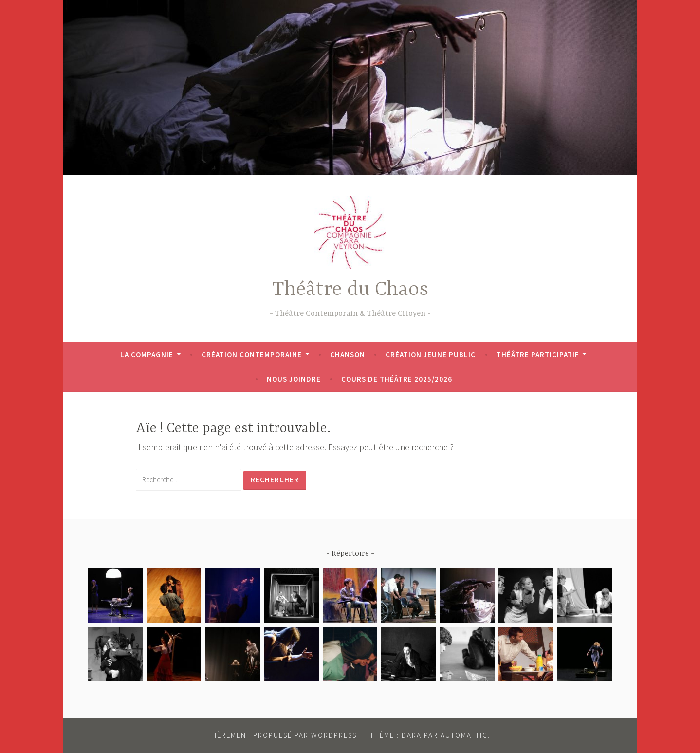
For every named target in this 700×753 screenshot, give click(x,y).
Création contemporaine (252, 355)
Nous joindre (294, 379)
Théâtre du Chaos (350, 290)
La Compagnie (147, 355)
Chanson (348, 355)
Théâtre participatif (538, 355)
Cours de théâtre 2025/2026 (397, 379)
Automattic (464, 735)
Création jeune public (431, 355)
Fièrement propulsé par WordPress (284, 735)
